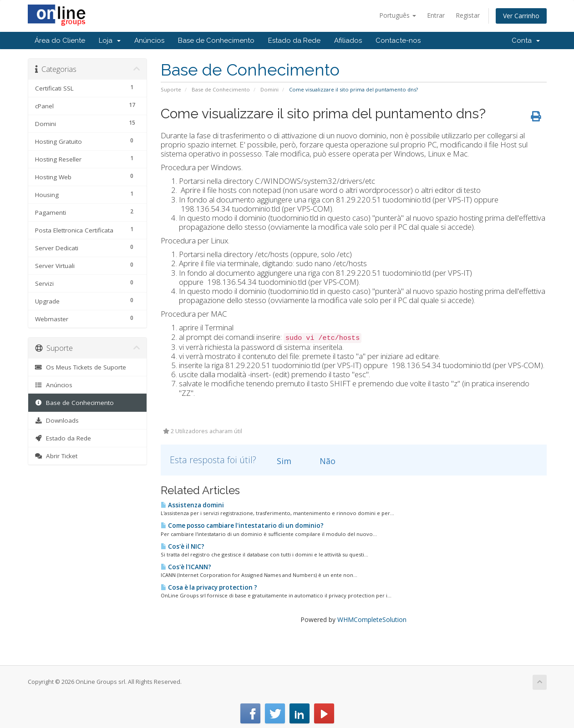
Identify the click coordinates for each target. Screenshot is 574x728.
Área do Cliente (60, 40)
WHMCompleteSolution (372, 619)
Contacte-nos (398, 40)
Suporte (171, 89)
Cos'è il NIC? (183, 546)
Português (398, 15)
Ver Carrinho (521, 16)
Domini (269, 89)
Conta (526, 40)
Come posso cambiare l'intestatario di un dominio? (242, 526)
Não (322, 461)
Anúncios (149, 40)
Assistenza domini (192, 505)
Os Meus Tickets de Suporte (81, 367)
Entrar (436, 15)
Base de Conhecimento (216, 40)
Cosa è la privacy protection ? (209, 587)
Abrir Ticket (56, 456)
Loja (110, 40)
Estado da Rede (294, 40)
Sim (279, 461)
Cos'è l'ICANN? (186, 567)
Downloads (57, 420)
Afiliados (348, 40)
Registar (468, 15)
